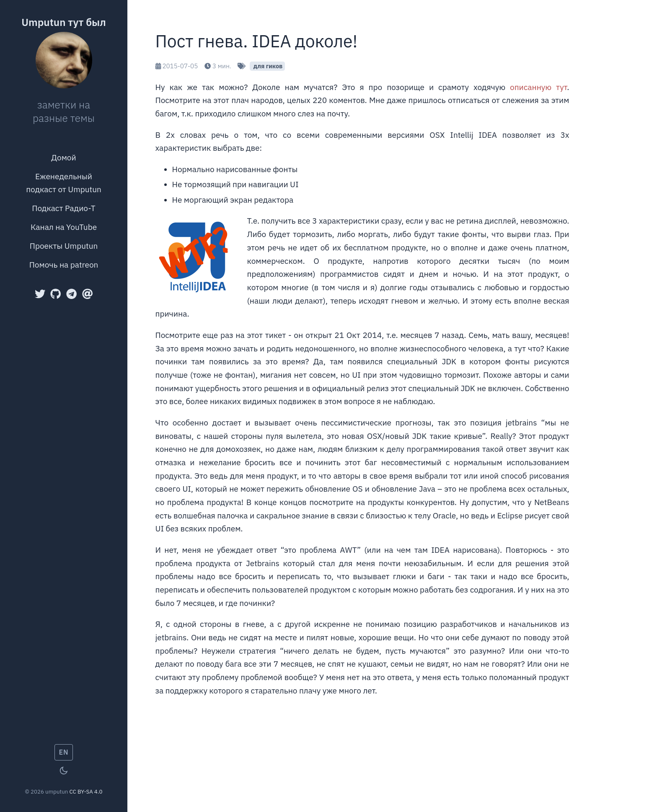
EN (64, 752)
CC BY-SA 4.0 (86, 791)
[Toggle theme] (64, 771)
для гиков (267, 66)
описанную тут (538, 87)
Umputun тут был (64, 22)
